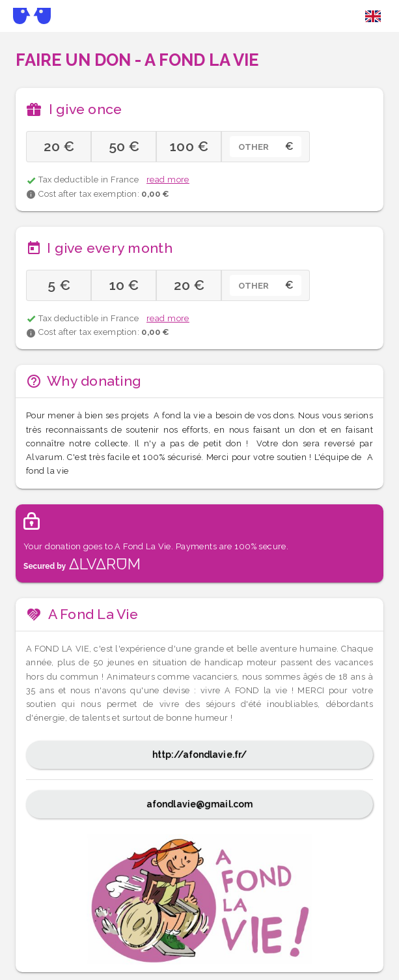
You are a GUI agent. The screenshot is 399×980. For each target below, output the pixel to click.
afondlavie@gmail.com (199, 804)
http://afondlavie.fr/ (199, 755)
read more (168, 180)
